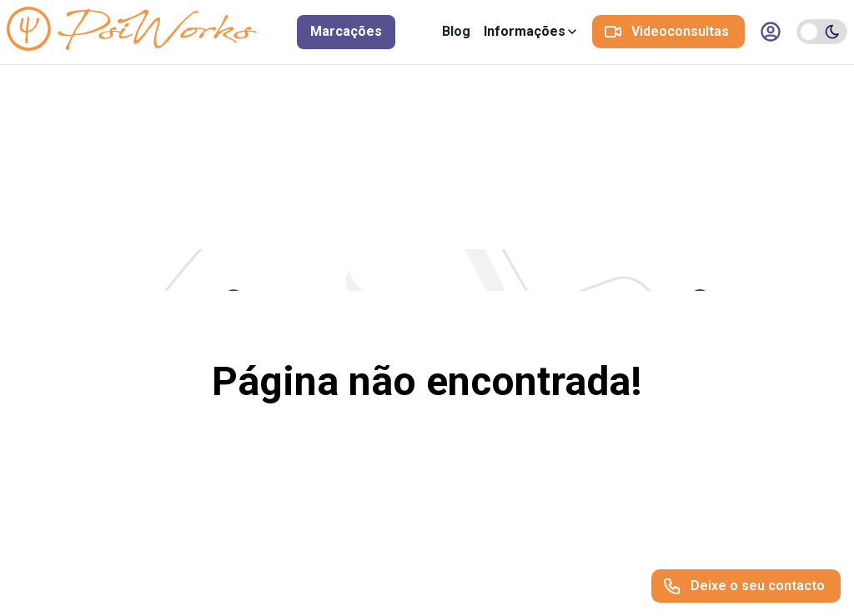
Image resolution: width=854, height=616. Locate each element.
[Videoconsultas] (668, 32)
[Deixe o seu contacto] (746, 586)
